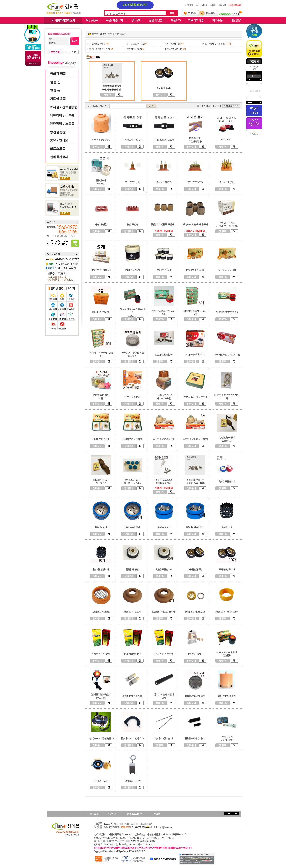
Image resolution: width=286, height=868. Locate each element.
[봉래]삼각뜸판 (164, 527)
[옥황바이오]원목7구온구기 (195, 224)
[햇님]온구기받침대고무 (227, 612)
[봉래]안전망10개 (101, 569)
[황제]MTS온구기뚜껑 (195, 696)
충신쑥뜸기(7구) (227, 182)
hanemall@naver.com (164, 827)
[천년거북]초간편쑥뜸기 (164, 439)
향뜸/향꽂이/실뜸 (134, 49)
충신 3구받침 (132, 224)
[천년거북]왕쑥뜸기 (101, 439)
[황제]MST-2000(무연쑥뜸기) (101, 738)
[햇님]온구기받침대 (132, 612)
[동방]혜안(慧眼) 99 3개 (195, 355)
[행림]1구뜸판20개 (164, 569)
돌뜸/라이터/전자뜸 (173, 49)
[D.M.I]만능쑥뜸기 (101, 781)
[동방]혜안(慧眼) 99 (164, 355)
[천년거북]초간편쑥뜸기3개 (195, 439)
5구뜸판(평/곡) (195, 569)
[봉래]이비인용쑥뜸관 (101, 654)
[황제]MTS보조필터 (227, 696)
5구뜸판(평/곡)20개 (227, 569)
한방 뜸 (103, 34)
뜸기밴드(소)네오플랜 (164, 140)
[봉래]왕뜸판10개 (132, 527)
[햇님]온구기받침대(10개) (164, 612)
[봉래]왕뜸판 (101, 527)
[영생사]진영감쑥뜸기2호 (227, 312)
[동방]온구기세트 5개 (101, 270)
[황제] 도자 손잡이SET (195, 738)
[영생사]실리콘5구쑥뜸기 (195, 397)
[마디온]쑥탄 (227, 140)
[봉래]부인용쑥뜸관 (164, 654)
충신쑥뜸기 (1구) (132, 182)
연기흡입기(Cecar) (132, 781)
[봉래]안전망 (227, 527)
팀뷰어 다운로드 (138, 851)
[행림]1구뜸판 (132, 569)
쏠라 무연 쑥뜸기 (195, 654)
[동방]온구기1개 (132, 270)
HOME (95, 34)
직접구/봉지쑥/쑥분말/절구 (215, 44)
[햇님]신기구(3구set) (227, 270)
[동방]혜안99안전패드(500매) (227, 355)
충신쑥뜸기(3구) (195, 182)
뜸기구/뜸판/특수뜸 (117, 34)
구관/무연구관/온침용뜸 (99, 49)
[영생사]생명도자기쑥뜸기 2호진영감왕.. (132, 312)
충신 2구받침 (101, 224)
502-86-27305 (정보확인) (135, 834)
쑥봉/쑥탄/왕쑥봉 (172, 44)
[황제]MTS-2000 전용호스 (132, 738)
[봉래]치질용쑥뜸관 (132, 654)
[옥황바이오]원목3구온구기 (164, 224)
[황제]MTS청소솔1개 (164, 738)
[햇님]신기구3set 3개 (101, 312)
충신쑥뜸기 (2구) (164, 182)
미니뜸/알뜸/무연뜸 (97, 44)
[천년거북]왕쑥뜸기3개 (132, 439)
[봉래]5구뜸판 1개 (227, 481)
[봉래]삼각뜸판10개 (195, 527)
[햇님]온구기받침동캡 (195, 612)
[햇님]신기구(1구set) (195, 270)
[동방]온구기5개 (164, 270)
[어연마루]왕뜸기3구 (101, 140)
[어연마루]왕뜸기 (132, 397)
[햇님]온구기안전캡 (101, 612)
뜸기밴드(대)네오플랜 (132, 140)
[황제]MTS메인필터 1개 (132, 696)
